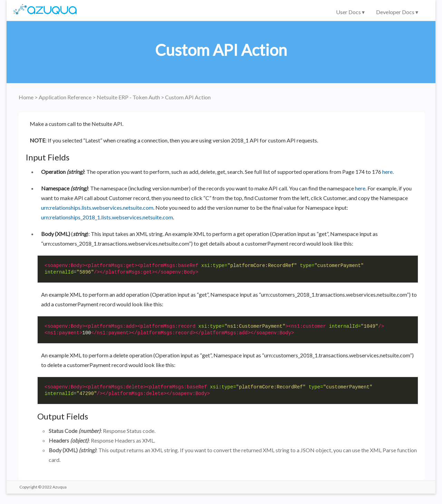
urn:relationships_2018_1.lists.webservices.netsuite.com (107, 217)
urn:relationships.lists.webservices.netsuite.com (97, 207)
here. (388, 172)
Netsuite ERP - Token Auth (129, 97)
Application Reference (66, 97)
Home (27, 97)
